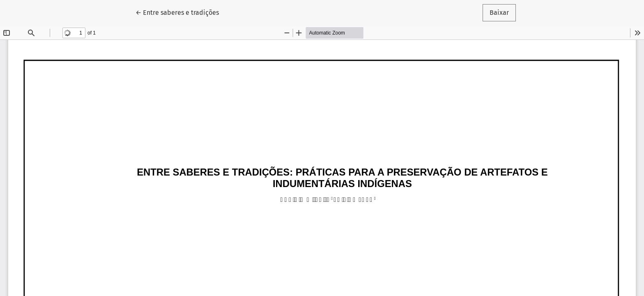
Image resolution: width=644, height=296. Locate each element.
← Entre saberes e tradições (181, 12)
